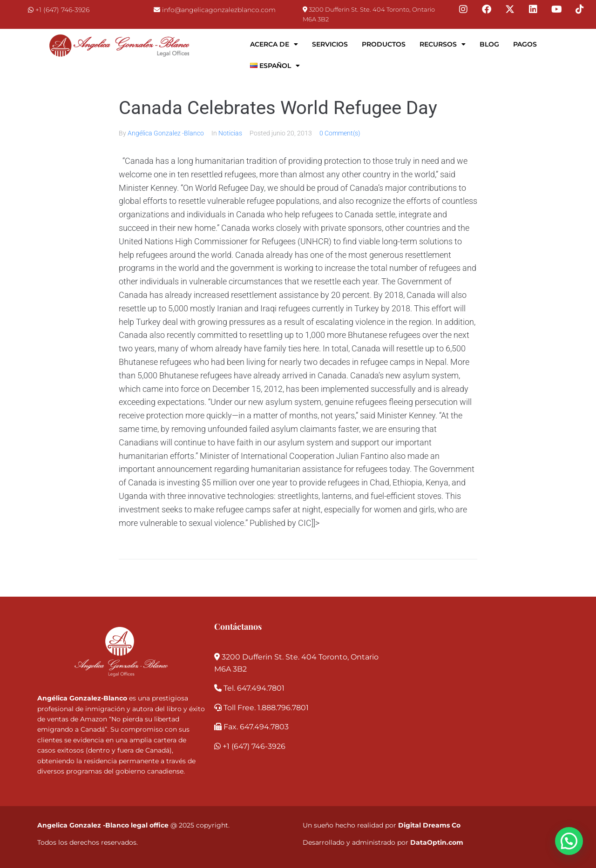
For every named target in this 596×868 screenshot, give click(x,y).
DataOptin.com (437, 842)
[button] (569, 841)
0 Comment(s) (340, 133)
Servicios (330, 44)
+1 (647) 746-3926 (62, 10)
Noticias (230, 133)
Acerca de (274, 44)
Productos (384, 44)
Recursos (443, 44)
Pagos (525, 44)
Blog (489, 44)
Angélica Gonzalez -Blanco (166, 133)
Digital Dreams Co (429, 825)
